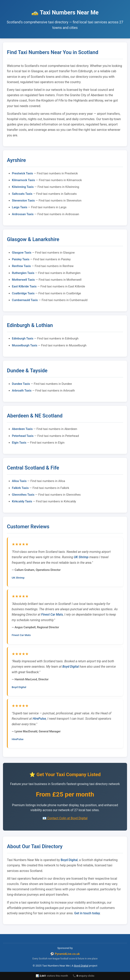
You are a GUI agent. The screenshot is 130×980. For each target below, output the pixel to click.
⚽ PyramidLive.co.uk (65, 954)
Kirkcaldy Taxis (22, 501)
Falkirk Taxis (20, 488)
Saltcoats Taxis (22, 194)
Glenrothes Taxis (23, 495)
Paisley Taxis (21, 259)
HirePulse (39, 719)
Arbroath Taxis (22, 391)
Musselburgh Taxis (25, 345)
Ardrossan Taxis (23, 214)
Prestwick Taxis (22, 173)
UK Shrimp (81, 557)
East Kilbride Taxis (24, 286)
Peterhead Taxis (23, 436)
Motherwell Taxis (23, 280)
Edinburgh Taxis (23, 338)
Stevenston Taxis (23, 201)
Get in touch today (87, 913)
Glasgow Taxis (22, 253)
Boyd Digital (71, 667)
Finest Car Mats (52, 615)
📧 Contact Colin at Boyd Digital (65, 818)
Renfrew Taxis (21, 266)
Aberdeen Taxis (22, 429)
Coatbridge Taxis (23, 293)
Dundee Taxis (21, 384)
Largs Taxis (20, 207)
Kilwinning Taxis (23, 187)
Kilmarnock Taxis (23, 180)
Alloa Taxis (19, 481)
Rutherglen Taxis (23, 273)
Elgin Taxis (19, 443)
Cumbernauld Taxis (25, 300)
